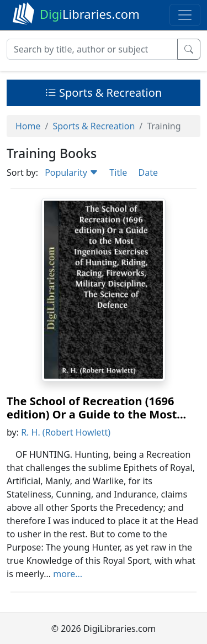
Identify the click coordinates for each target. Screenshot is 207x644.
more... (68, 574)
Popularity (71, 172)
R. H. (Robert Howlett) (66, 432)
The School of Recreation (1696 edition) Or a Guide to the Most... (96, 408)
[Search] (92, 49)
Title (118, 172)
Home (28, 126)
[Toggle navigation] (185, 15)
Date (148, 172)
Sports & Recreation (104, 93)
